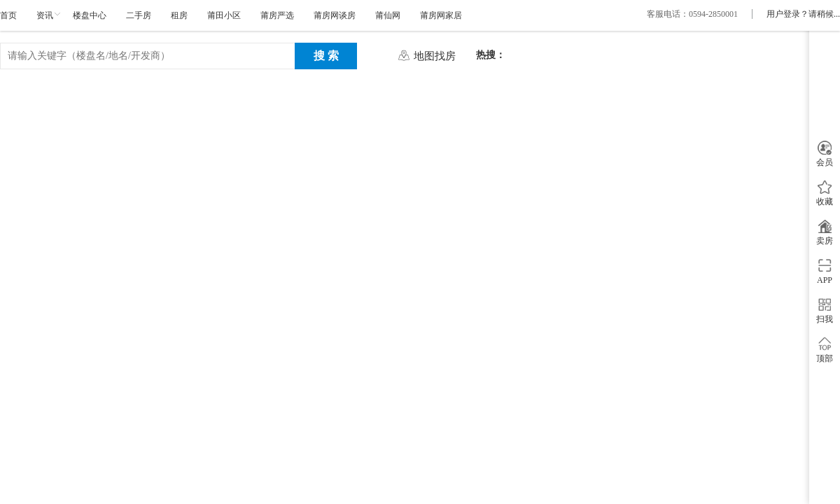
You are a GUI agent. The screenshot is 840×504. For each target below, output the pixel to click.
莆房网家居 (441, 15)
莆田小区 (224, 15)
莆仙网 (388, 15)
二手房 (139, 15)
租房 (179, 15)
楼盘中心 (90, 15)
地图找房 (435, 56)
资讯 (45, 15)
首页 (8, 15)
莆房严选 (277, 15)
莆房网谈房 (335, 15)
